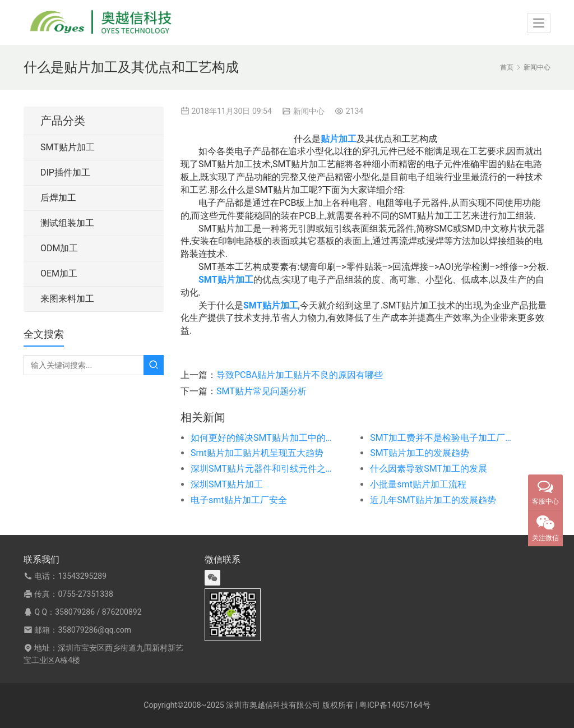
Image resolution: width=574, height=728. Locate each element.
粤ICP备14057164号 (395, 705)
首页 (507, 67)
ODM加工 (59, 248)
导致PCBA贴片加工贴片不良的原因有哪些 (300, 375)
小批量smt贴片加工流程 (418, 484)
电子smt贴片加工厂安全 (239, 500)
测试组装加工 (67, 223)
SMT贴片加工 (68, 147)
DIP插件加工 (65, 172)
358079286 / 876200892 (98, 612)
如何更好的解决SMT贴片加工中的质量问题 (262, 438)
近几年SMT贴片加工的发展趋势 (433, 500)
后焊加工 (58, 198)
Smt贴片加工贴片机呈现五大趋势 (257, 453)
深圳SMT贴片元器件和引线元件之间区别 (262, 469)
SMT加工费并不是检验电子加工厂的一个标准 (442, 438)
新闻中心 (309, 111)
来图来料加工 (67, 299)
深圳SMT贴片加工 (227, 484)
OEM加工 (59, 273)
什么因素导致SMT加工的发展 (429, 469)
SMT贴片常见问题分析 (261, 391)
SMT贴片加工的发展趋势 (420, 453)
